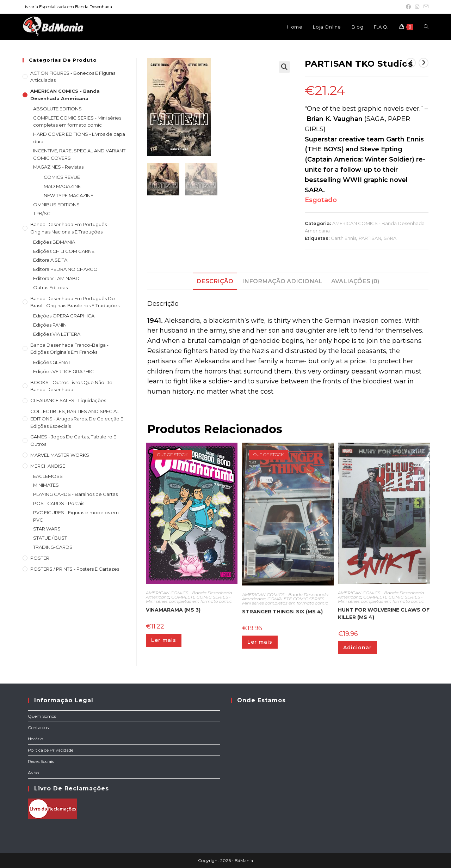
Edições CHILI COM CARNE (64, 251)
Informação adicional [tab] (282, 281)
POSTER (40, 558)
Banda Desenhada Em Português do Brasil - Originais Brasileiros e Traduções (75, 302)
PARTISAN (370, 238)
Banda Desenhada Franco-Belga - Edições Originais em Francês (69, 349)
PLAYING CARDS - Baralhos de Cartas (75, 494)
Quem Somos (42, 716)
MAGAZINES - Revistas (58, 167)
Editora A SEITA (50, 260)
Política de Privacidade (51, 750)
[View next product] (424, 63)
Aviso (33, 773)
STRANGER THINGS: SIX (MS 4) (282, 612)
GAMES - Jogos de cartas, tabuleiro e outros (73, 440)
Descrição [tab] (215, 281)
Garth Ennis (344, 238)
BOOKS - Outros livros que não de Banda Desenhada (71, 386)
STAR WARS (47, 529)
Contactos (38, 727)
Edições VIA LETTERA (57, 334)
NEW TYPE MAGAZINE (69, 195)
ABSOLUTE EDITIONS (57, 109)
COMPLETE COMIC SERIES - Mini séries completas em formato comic (189, 599)
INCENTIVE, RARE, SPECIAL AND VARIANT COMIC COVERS (79, 154)
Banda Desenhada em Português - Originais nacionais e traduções (70, 228)
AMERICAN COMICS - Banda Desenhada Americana (65, 95)
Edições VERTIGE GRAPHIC (63, 371)
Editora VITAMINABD (56, 278)
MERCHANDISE (48, 466)
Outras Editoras (50, 287)
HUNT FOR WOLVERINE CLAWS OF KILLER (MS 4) (384, 614)
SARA (390, 238)
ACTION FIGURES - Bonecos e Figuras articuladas (73, 77)
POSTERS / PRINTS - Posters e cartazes (75, 569)
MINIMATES (46, 485)
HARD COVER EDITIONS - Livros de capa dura (79, 138)
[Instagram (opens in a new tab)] (417, 7)
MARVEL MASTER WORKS (60, 455)
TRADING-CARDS (53, 547)
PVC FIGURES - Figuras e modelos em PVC (76, 516)
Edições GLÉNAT (52, 362)
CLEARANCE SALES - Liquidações (68, 400)
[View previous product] (411, 63)
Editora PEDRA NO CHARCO (65, 269)
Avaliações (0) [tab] (355, 281)
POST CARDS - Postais (59, 503)
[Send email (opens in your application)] (425, 7)
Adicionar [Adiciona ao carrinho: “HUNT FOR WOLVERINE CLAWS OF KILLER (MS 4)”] (357, 648)
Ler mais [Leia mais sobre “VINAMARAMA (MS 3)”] (164, 640)
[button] (284, 67)
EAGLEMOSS (48, 476)
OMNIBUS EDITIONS (56, 205)
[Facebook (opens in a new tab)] (408, 7)
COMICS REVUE (62, 177)
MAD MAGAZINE (62, 186)
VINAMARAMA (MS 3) (173, 610)
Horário (35, 739)
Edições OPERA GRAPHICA (64, 316)
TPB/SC (42, 213)
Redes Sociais (41, 761)
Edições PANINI (50, 325)
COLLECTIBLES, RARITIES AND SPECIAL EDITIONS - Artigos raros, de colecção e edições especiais (77, 419)
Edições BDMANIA (54, 242)
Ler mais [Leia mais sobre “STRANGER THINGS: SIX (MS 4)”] (260, 642)
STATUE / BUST (50, 538)
